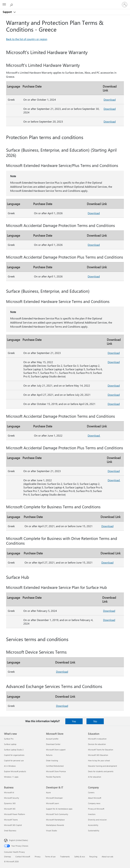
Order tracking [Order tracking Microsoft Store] (52, 760)
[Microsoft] (65, 3)
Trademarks (65, 857)
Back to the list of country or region (27, 39)
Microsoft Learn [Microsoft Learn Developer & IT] (52, 803)
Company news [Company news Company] (94, 803)
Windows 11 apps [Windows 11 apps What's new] (11, 777)
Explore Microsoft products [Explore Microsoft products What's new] (15, 771)
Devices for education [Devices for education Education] (97, 744)
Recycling (93, 857)
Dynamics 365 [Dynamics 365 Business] (10, 803)
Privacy (38, 857)
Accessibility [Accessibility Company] (93, 825)
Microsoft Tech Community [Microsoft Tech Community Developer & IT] (57, 814)
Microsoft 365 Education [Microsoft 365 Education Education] (98, 755)
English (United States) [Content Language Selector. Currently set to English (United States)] (19, 840)
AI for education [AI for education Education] (95, 777)
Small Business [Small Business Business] (10, 831)
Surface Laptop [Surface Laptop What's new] (10, 744)
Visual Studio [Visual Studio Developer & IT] (51, 831)
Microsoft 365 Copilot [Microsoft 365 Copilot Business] (13, 825)
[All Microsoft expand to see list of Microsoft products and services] (4, 5)
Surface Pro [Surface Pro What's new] (9, 739)
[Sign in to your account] (125, 5)
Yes (74, 721)
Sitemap (7, 857)
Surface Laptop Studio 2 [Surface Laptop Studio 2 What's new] (14, 750)
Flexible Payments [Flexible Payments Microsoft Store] (53, 777)
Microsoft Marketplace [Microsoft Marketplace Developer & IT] (55, 820)
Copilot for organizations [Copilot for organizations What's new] (14, 755)
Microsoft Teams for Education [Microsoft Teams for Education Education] (101, 750)
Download (110, 100)
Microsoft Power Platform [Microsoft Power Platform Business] (14, 814)
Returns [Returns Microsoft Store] (49, 755)
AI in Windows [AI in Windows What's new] (10, 766)
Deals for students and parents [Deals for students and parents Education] (101, 771)
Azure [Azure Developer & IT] (48, 792)
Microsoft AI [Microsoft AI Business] (9, 792)
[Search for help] (12, 4)
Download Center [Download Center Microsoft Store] (53, 744)
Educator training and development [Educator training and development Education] (102, 766)
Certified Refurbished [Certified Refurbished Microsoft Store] (55, 766)
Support (8, 12)
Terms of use (50, 857)
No (95, 721)
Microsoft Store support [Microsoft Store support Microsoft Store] (56, 750)
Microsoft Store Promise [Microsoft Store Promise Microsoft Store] (56, 771)
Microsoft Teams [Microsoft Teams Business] (11, 820)
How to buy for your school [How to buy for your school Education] (99, 760)
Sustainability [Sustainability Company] (94, 831)
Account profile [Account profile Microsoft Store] (52, 739)
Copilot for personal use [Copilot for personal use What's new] (14, 760)
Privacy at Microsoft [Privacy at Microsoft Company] (96, 809)
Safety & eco (80, 857)
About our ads (107, 857)
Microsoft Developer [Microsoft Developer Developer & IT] (54, 798)
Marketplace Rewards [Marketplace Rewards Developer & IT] (55, 825)
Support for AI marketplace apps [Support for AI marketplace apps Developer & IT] (59, 809)
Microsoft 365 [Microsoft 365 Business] (10, 809)
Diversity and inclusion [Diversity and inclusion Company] (97, 820)
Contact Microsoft (23, 857)
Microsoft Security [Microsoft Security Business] (12, 798)
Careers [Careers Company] (91, 792)
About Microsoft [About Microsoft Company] (95, 798)
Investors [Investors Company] (92, 814)
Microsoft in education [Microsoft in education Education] (97, 739)
